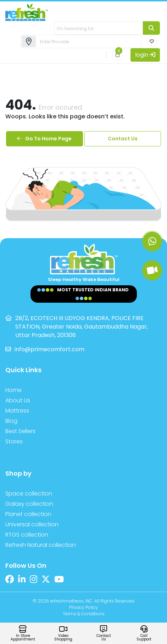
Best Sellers (20, 431)
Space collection (29, 494)
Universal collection (32, 524)
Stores (14, 441)
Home (13, 390)
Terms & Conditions (84, 614)
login (145, 55)
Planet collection (28, 514)
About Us (18, 400)
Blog (11, 421)
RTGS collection (27, 535)
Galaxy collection (29, 504)
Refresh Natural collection (41, 545)
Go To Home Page (44, 139)
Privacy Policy (83, 607)
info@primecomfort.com (49, 349)
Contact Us (123, 139)
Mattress (17, 411)
